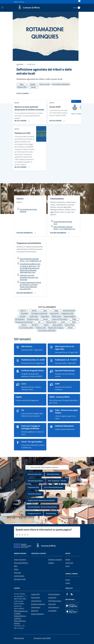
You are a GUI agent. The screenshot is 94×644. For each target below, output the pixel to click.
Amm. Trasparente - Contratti (57, 481)
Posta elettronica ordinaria (20, 622)
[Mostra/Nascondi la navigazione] (2, 7)
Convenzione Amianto (34, 494)
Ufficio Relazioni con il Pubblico (21, 612)
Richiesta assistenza (38, 604)
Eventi (68, 580)
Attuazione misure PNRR (42, 638)
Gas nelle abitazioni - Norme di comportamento (42, 507)
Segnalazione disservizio (36, 609)
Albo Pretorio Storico (53, 474)
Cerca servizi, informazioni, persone (44, 467)
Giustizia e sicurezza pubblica (55, 561)
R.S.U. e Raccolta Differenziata (53, 487)
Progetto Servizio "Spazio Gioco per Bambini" (41, 500)
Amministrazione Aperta (35, 481)
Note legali (52, 604)
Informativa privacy (55, 601)
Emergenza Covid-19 (34, 513)
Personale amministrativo (19, 574)
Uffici (16, 566)
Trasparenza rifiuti (33, 487)
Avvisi (67, 566)
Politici (16, 569)
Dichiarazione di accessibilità (54, 609)
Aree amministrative (21, 563)
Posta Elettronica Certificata (20, 617)
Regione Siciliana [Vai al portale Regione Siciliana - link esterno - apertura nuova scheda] (19, 2)
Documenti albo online (35, 474)
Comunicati (69, 563)
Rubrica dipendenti (37, 614)
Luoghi (68, 583)
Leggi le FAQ (35, 594)
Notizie (68, 559)
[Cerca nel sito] (79, 8)
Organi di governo (20, 559)
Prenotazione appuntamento (36, 599)
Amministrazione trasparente (54, 596)
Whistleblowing (51, 513)
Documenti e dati (20, 579)
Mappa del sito (19, 638)
